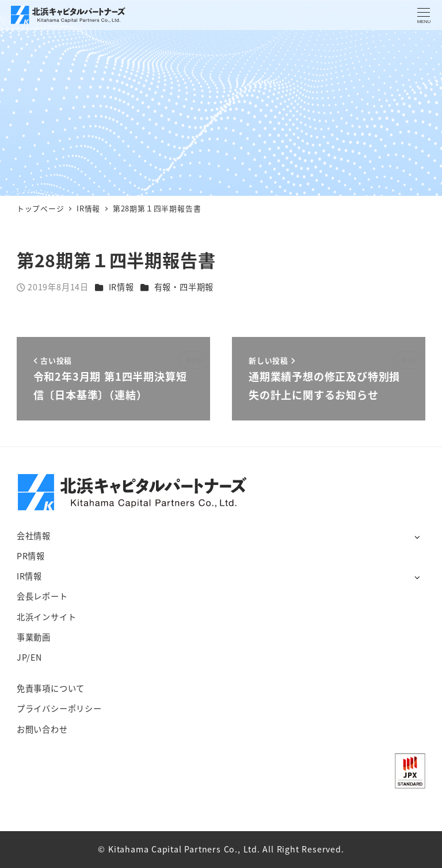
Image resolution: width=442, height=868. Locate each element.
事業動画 (34, 637)
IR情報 (121, 287)
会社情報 (34, 536)
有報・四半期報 (184, 287)
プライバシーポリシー (59, 708)
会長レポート (42, 596)
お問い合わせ (42, 729)
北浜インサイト (47, 617)
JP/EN (29, 657)
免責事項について (51, 688)
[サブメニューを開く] (417, 537)
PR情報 (31, 556)
